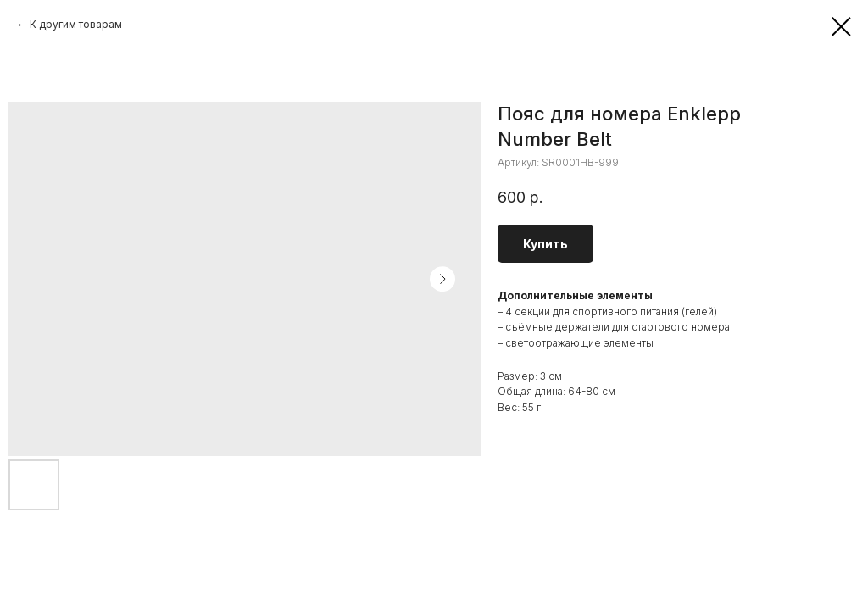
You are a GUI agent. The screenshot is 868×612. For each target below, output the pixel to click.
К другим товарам (76, 24)
